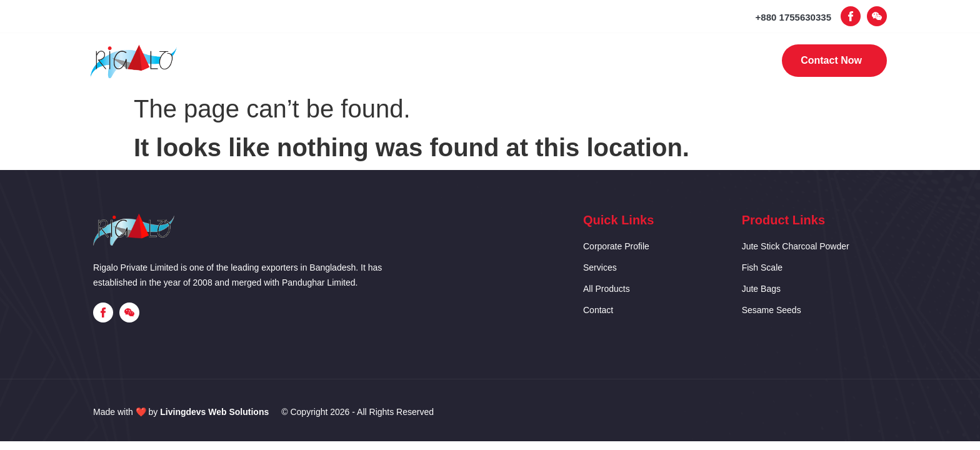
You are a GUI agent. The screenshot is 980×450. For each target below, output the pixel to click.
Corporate (392, 61)
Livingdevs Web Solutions (214, 412)
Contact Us (649, 61)
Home (319, 61)
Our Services (480, 61)
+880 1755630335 (793, 17)
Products (567, 61)
